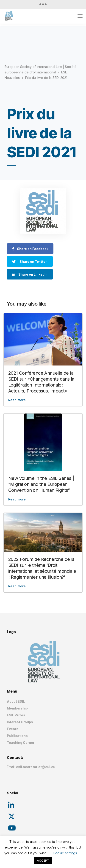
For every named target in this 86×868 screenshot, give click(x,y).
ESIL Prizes (16, 715)
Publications (17, 736)
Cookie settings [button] (65, 853)
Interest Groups (20, 722)
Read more (17, 400)
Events (13, 729)
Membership (17, 708)
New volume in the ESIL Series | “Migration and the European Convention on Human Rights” (41, 484)
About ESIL (16, 701)
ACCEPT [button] (43, 860)
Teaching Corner (21, 743)
